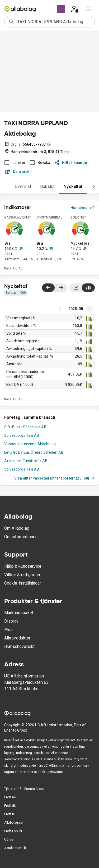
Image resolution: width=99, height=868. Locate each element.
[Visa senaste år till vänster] (48, 288)
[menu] (88, 9)
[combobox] (54, 22)
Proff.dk (10, 806)
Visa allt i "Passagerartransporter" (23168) (55, 478)
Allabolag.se (13, 823)
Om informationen (21, 537)
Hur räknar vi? (83, 208)
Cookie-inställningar (23, 583)
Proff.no (10, 797)
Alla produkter (17, 638)
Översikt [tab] (23, 186)
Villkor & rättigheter (22, 575)
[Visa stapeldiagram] (88, 288)
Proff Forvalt (13, 831)
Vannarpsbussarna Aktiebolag (30, 444)
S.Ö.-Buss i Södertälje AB (25, 427)
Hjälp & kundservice (23, 566)
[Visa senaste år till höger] (61, 288)
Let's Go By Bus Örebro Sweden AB (34, 452)
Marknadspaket (19, 613)
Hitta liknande (71, 163)
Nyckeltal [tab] (73, 186)
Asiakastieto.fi (15, 848)
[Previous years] (89, 309)
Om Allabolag (17, 528)
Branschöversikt (19, 646)
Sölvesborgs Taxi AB (22, 435)
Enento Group (16, 730)
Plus (9, 630)
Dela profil (19, 172)
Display (11, 621)
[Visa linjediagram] (76, 288)
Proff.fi (9, 814)
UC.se (9, 839)
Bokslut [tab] (48, 186)
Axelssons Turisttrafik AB (26, 461)
